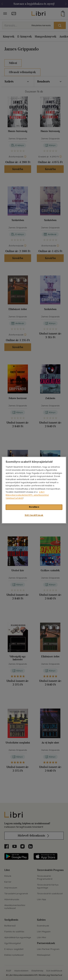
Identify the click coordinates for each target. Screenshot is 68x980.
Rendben (34, 507)
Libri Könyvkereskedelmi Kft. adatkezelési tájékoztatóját (27, 495)
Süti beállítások (34, 515)
